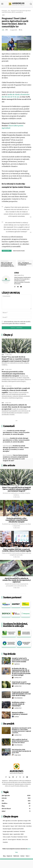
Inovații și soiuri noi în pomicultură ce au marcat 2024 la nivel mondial (20, 660)
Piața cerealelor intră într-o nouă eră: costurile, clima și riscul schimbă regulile (16, 390)
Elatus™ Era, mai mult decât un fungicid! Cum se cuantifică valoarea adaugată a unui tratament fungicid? (16, 359)
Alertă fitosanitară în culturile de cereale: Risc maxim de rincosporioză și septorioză (16, 407)
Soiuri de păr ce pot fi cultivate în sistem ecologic (21, 683)
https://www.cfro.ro (19, 275)
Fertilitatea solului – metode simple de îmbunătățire (19, 704)
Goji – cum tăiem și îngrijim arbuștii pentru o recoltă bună (25, 264)
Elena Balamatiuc (19, 698)
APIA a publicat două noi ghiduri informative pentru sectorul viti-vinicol (20, 741)
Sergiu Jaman (18, 755)
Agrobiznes (17, 664)
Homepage (4, 11)
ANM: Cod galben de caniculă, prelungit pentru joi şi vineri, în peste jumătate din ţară (7, 264)
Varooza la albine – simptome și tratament (20, 713)
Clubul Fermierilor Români (19, 251)
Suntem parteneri (12, 597)
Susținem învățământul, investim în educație (15, 625)
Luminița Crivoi (18, 678)
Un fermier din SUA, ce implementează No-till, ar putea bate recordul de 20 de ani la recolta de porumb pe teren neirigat (21, 672)
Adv (9, 11)
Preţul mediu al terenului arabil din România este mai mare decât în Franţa (21, 694)
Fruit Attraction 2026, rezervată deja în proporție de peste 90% (21, 751)
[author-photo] (13, 664)
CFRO (7, 30)
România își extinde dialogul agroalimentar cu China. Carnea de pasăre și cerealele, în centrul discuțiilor (16, 432)
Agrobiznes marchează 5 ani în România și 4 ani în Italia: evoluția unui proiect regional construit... (21, 730)
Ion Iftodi (17, 717)
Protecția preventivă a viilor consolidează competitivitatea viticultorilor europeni (13, 374)
